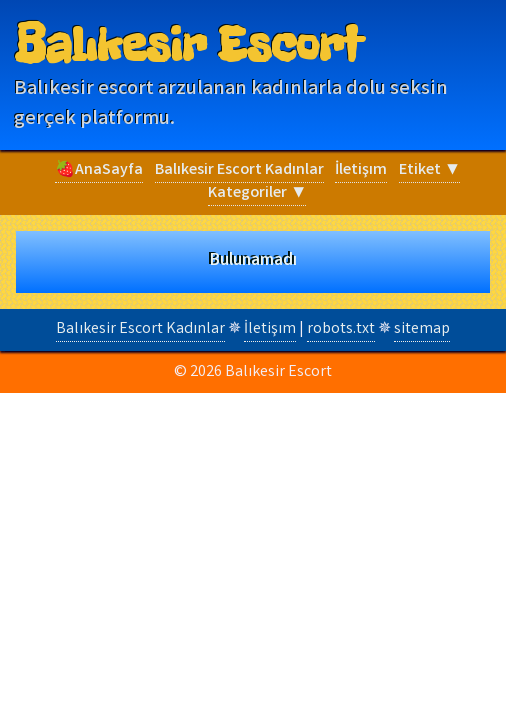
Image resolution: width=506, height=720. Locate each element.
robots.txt (341, 329)
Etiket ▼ (429, 170)
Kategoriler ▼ (257, 193)
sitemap (422, 329)
